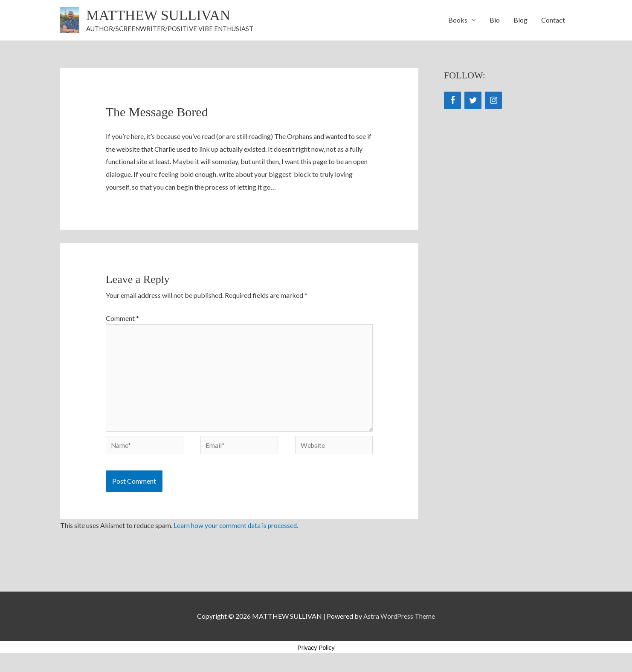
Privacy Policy (316, 654)
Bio (495, 20)
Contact (553, 20)
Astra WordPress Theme (399, 623)
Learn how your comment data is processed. (237, 532)
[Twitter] (473, 101)
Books (458, 20)
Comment (122, 319)
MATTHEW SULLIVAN (162, 16)
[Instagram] (493, 101)
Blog (520, 20)
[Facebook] (452, 101)
